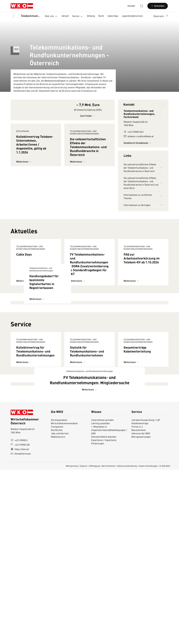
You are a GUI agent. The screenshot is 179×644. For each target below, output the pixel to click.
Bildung (91, 16)
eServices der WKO (141, 608)
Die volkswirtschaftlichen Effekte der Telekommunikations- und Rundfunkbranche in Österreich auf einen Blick (143, 183)
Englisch (84, 640)
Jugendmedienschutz (132, 16)
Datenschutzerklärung (127, 640)
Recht (101, 16)
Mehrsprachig (72, 640)
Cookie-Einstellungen (148, 640)
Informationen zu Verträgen (143, 205)
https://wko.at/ (20, 623)
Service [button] (78, 16)
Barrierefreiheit (109, 640)
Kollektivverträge (140, 598)
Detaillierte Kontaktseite (138, 143)
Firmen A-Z (137, 601)
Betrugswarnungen (141, 611)
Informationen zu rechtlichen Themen (143, 196)
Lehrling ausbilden (100, 598)
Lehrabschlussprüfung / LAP (146, 594)
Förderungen (98, 618)
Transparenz (57, 601)
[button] (161, 16)
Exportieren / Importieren (104, 614)
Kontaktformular (21, 628)
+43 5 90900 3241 (134, 132)
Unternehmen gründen (102, 594)
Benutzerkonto (139, 604)
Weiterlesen (24, 194)
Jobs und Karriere (60, 608)
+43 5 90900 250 (20, 619)
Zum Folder (88, 123)
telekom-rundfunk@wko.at (139, 136)
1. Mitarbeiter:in (99, 601)
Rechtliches (57, 604)
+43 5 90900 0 (19, 615)
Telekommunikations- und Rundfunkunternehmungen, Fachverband (31, 16)
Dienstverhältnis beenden (104, 611)
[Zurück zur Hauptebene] (13, 16)
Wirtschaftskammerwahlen (64, 598)
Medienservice (58, 611)
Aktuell (65, 16)
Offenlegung (95, 640)
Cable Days (113, 16)
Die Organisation (59, 594)
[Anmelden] (158, 6)
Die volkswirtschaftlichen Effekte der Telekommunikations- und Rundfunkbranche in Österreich (143, 168)
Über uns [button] (52, 16)
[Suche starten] (142, 6)
